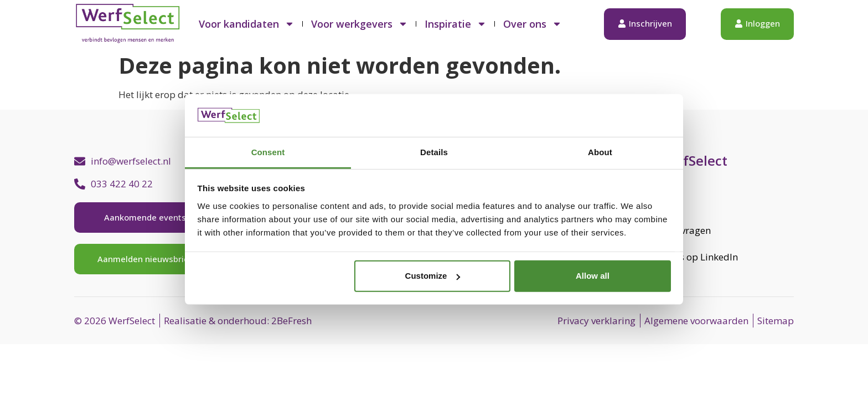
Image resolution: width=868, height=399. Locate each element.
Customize (433, 276)
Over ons (533, 24)
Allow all (593, 276)
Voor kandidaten (247, 24)
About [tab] (600, 152)
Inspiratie (456, 24)
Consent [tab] (268, 152)
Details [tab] (434, 152)
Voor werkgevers (360, 24)
